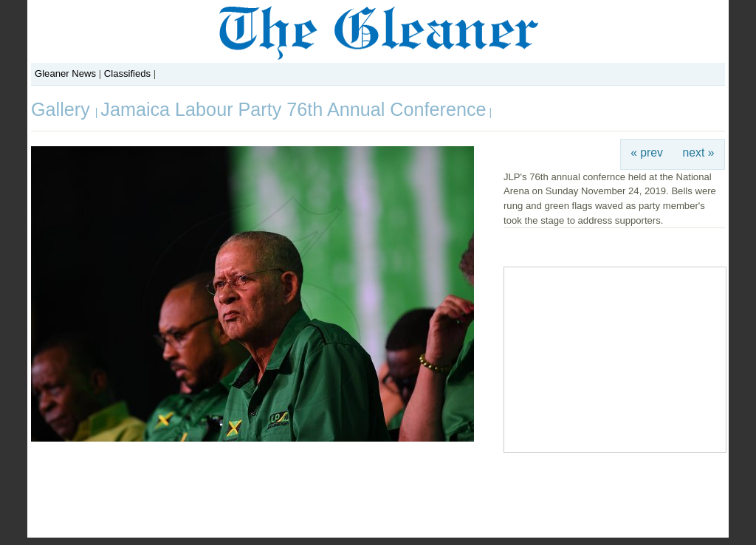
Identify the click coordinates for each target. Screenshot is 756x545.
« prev (647, 152)
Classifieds (127, 73)
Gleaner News (65, 73)
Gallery (63, 109)
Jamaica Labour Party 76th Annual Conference (293, 109)
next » (699, 152)
